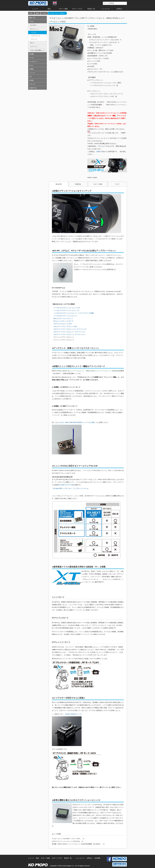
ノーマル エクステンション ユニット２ (66, 310)
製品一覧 (32, 18)
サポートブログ (77, 9)
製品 (49, 9)
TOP (31, 13)
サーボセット (34, 62)
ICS (30, 77)
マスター (34, 32)
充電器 (31, 69)
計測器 (31, 80)
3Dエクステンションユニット (63, 318)
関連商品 (78, 184)
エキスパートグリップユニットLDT (65, 326)
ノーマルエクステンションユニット (65, 316)
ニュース (35, 9)
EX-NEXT (33, 25)
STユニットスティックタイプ (63, 321)
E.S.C (31, 65)
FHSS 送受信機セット (38, 50)
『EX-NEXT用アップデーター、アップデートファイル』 (71, 488)
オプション (34, 47)
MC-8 (32, 43)
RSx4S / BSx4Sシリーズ (73, 714)
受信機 (31, 54)
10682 (98, 152)
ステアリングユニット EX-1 (63, 324)
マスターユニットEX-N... (57, 13)
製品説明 (59, 184)
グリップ (34, 39)
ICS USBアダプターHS (66, 485)
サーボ (31, 58)
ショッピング (105, 9)
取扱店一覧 (91, 9)
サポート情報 (63, 9)
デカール (32, 84)
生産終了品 (33, 88)
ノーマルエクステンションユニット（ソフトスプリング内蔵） (74, 313)
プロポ (44, 13)
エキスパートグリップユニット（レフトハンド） (70, 334)
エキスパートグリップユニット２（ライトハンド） (70, 329)
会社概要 (97, 858)
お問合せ (119, 9)
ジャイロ (32, 73)
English (55, 3)
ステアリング (36, 36)
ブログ (117, 184)
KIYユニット (34, 29)
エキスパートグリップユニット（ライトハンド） (70, 332)
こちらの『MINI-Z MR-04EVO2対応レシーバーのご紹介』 (77, 422)
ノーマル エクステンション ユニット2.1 (67, 308)
